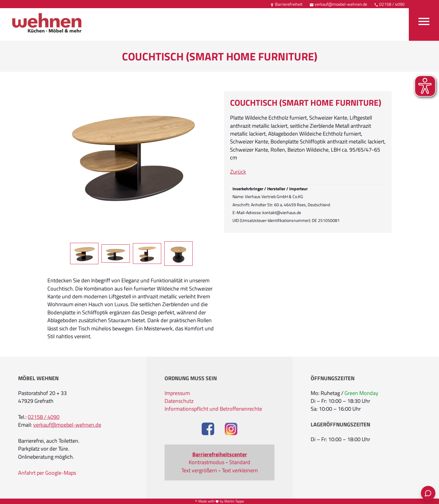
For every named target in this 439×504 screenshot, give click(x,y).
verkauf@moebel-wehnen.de (338, 4)
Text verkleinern (240, 470)
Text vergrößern (199, 470)
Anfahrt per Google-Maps (47, 473)
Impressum (177, 393)
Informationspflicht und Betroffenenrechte (213, 409)
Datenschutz (179, 401)
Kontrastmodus (207, 462)
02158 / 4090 (389, 4)
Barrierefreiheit (286, 4)
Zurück (238, 172)
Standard (240, 462)
